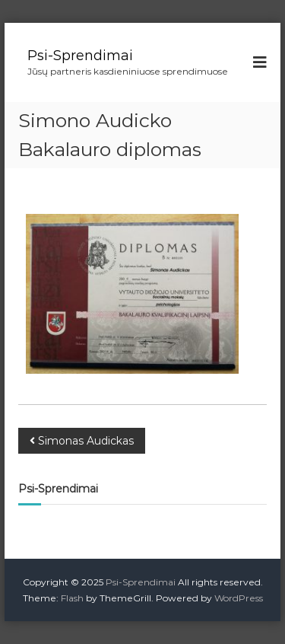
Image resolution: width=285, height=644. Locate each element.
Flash (72, 598)
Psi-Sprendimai (80, 56)
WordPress (239, 598)
